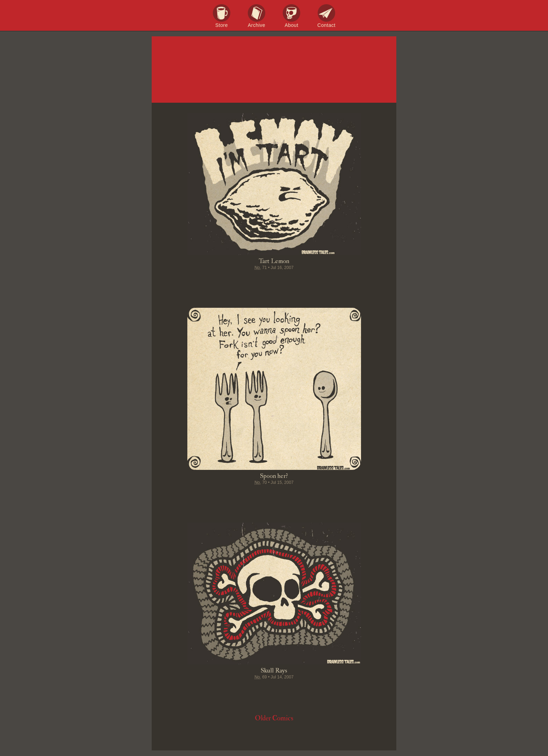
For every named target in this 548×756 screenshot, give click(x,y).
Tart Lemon (274, 261)
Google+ (287, 281)
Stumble (274, 281)
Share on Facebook (234, 281)
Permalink (301, 281)
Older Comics (274, 718)
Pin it (261, 281)
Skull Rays (274, 671)
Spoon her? (274, 476)
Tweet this (247, 281)
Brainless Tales (274, 70)
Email (314, 281)
